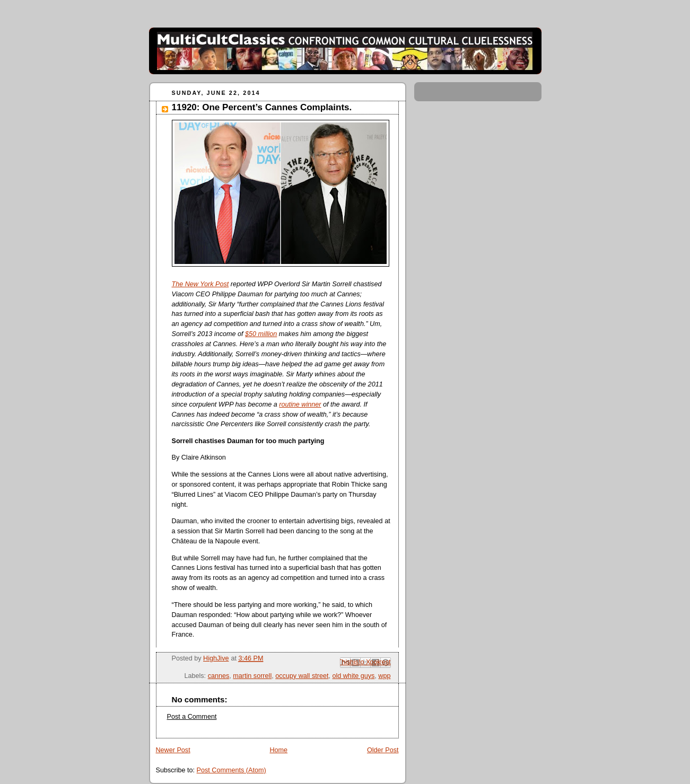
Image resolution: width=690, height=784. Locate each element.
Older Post (383, 750)
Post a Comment (192, 717)
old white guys (353, 676)
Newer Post (173, 750)
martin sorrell (252, 676)
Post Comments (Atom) (232, 770)
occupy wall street (302, 676)
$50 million (261, 334)
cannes (219, 676)
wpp (384, 676)
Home (278, 750)
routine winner (300, 404)
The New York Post (200, 284)
